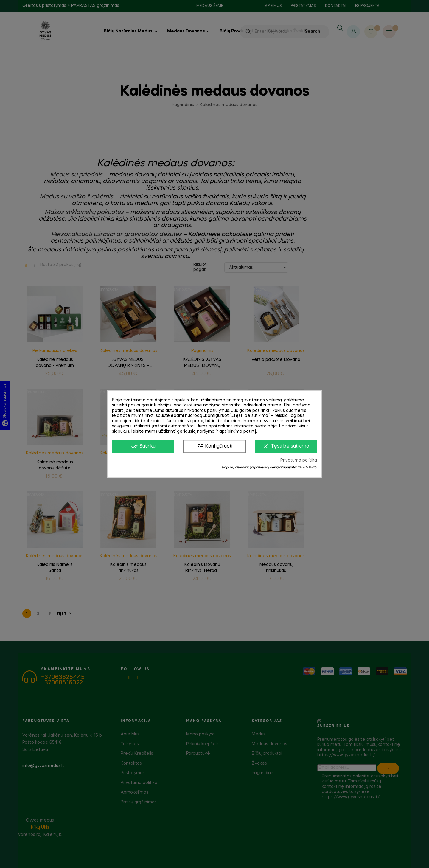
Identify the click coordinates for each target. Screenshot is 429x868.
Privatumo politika (299, 460)
